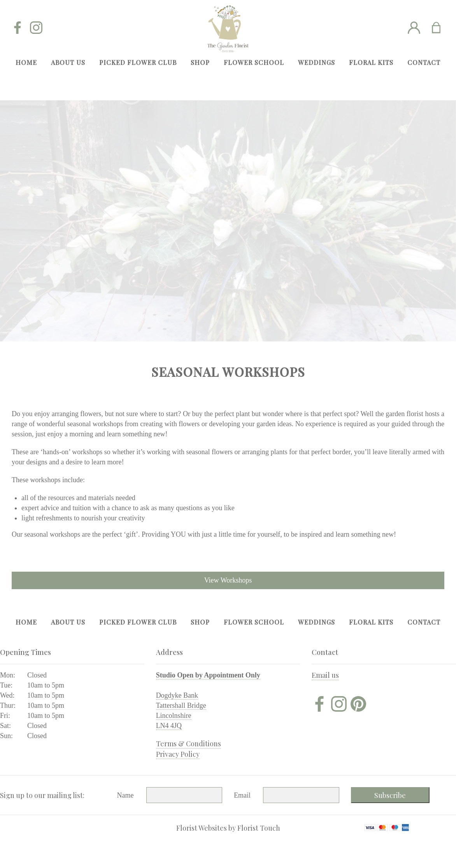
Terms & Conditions (189, 744)
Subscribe (390, 795)
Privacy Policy (178, 754)
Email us (325, 675)
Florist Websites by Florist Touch (228, 828)
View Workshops (228, 580)
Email (242, 795)
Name (125, 795)
